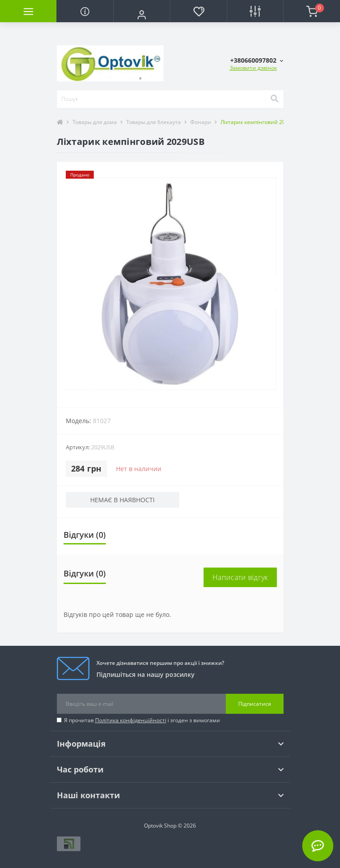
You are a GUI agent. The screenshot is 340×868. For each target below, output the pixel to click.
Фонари (201, 122)
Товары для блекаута (154, 122)
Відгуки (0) (85, 535)
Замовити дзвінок (253, 68)
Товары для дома (95, 122)
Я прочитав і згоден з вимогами (142, 720)
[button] (142, 15)
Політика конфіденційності (131, 720)
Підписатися (255, 704)
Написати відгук (240, 577)
